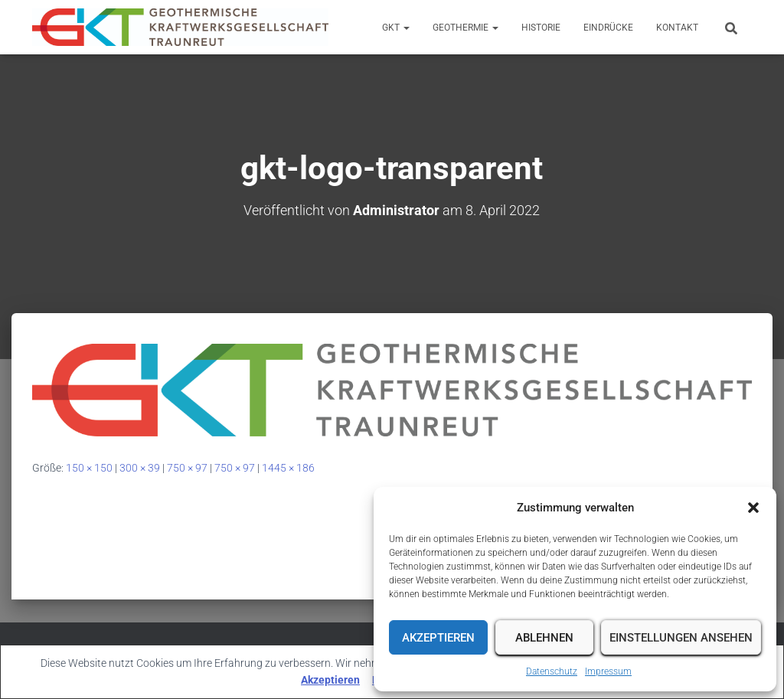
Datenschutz (552, 671)
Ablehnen (544, 638)
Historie (541, 28)
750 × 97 (187, 468)
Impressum (608, 671)
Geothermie (465, 28)
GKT (396, 28)
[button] (753, 508)
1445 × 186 (288, 468)
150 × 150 (89, 468)
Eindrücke (608, 28)
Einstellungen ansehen (681, 638)
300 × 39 (140, 468)
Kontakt (677, 28)
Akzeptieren (438, 638)
